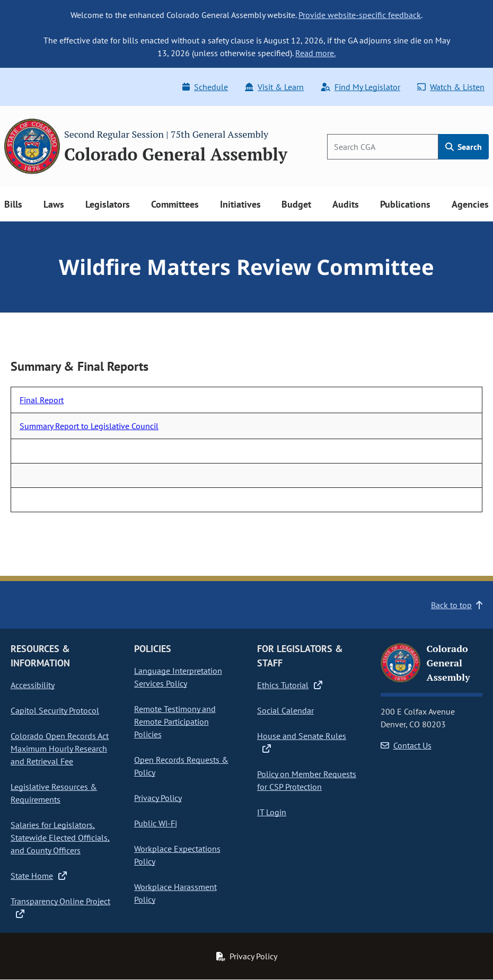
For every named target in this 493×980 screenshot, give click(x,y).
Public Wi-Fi (156, 823)
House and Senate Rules (302, 742)
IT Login (272, 812)
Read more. (315, 53)
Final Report (42, 400)
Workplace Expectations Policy (177, 855)
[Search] (383, 147)
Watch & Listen (451, 87)
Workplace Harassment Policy (175, 893)
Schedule (205, 87)
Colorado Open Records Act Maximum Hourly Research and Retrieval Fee (60, 749)
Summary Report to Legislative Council (89, 426)
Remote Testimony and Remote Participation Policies (175, 721)
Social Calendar (285, 710)
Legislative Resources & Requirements (54, 793)
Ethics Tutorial (290, 685)
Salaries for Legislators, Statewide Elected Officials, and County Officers (60, 838)
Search (464, 147)
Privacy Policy (158, 798)
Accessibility (33, 685)
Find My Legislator (360, 87)
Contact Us (406, 745)
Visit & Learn (274, 87)
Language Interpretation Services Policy (178, 677)
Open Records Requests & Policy (181, 766)
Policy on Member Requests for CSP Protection (307, 780)
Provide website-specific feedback (360, 15)
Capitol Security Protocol (55, 710)
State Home (39, 876)
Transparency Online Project (60, 907)
